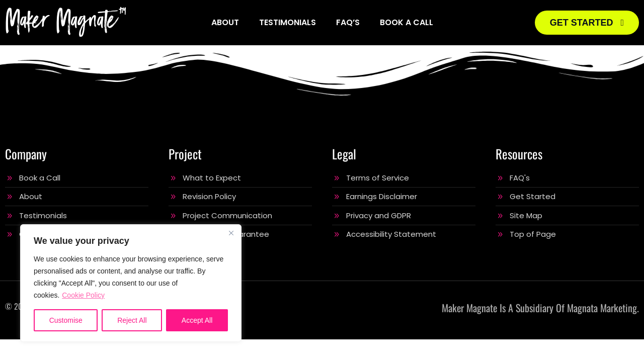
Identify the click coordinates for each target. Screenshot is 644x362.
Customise (66, 320)
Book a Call (407, 22)
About (225, 22)
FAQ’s (348, 22)
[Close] (231, 233)
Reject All (132, 320)
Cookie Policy (83, 295)
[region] (131, 283)
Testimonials (288, 22)
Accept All (197, 320)
